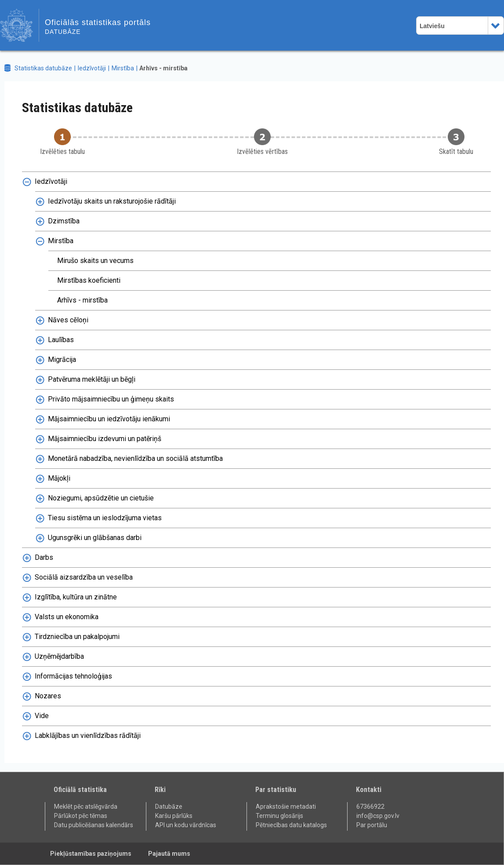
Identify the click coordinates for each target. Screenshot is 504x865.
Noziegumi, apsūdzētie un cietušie (101, 498)
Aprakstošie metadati (286, 807)
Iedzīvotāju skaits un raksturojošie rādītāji (112, 201)
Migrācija (62, 360)
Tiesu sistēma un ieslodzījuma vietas (105, 518)
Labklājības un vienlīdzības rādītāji (88, 735)
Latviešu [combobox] (432, 26)
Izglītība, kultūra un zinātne (76, 597)
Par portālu (372, 825)
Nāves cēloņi (68, 320)
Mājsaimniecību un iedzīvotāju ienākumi (109, 419)
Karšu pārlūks (174, 816)
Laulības (61, 340)
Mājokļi (59, 478)
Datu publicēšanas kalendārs (94, 825)
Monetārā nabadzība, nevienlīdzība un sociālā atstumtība (135, 458)
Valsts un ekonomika (67, 617)
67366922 (370, 807)
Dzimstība (64, 221)
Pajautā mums (169, 854)
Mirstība (123, 68)
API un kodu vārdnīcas (186, 825)
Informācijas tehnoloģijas (73, 676)
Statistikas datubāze (43, 68)
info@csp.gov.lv (378, 816)
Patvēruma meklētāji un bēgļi (92, 379)
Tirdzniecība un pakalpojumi (77, 637)
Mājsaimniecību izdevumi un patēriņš (105, 439)
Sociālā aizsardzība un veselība (84, 577)
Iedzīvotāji (92, 68)
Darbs (44, 557)
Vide (42, 716)
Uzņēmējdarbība (59, 656)
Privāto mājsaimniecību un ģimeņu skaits (111, 399)
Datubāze (169, 807)
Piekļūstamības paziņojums (91, 854)
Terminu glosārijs (279, 816)
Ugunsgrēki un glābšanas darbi (95, 538)
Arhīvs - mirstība (163, 68)
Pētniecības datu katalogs (291, 825)
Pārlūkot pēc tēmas (81, 816)
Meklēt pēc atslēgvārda (86, 807)
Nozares (48, 696)
